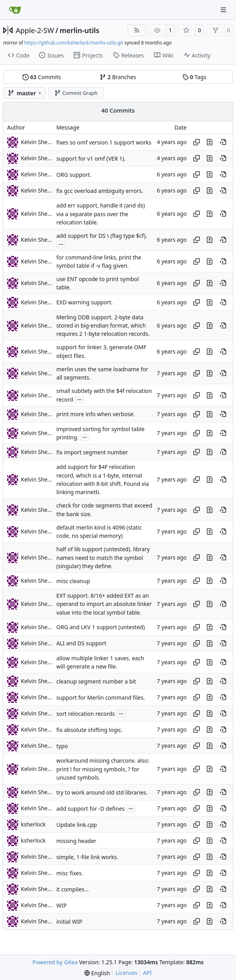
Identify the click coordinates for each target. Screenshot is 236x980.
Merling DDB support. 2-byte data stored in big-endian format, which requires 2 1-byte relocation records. (103, 326)
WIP (61, 905)
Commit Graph (76, 93)
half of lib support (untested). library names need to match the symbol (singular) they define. (103, 558)
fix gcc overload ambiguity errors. (100, 191)
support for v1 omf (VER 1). (91, 158)
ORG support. (74, 175)
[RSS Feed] (137, 30)
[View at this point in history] (223, 142)
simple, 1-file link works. (87, 857)
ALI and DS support (81, 644)
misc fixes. (70, 873)
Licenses (126, 973)
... (61, 244)
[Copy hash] (197, 142)
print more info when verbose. (96, 414)
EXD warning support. (85, 302)
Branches (118, 77)
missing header (76, 841)
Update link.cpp (77, 825)
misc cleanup (73, 581)
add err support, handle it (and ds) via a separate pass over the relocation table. (101, 214)
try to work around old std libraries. (102, 792)
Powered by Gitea (55, 962)
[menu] (97, 973)
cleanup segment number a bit (96, 681)
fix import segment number (92, 452)
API (147, 973)
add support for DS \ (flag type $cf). (102, 236)
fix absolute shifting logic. (89, 730)
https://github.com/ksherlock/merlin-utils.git (74, 43)
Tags (194, 77)
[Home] (15, 10)
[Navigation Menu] (224, 10)
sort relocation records (86, 714)
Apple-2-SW (35, 30)
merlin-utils (79, 30)
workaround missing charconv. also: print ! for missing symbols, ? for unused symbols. (103, 769)
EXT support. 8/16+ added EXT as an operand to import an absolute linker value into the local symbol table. (104, 604)
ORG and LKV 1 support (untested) (100, 627)
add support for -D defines (91, 809)
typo (62, 746)
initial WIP (69, 922)
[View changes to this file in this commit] (210, 142)
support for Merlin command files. (101, 697)
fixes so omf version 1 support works (104, 142)
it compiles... (72, 889)
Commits (42, 77)
